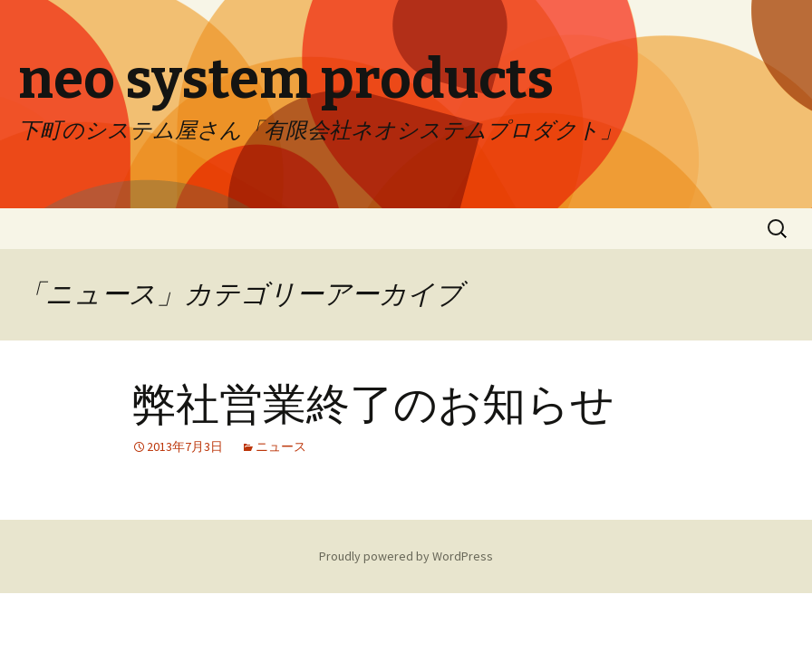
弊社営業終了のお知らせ (373, 405)
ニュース (281, 446)
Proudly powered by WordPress (406, 556)
